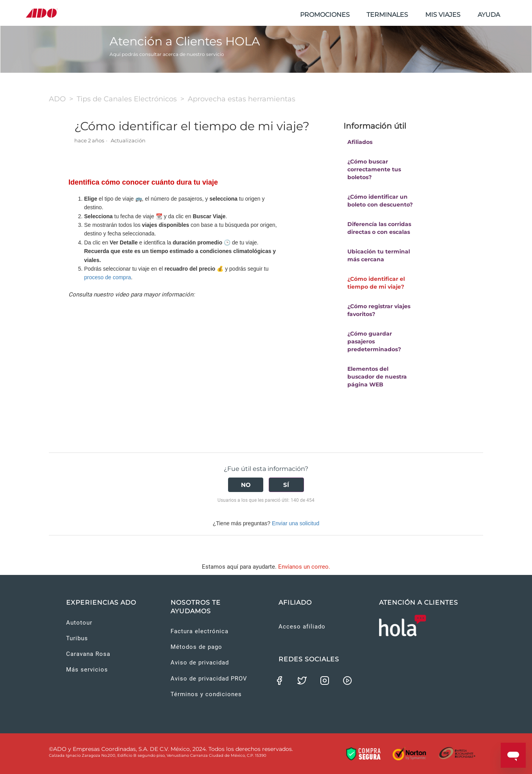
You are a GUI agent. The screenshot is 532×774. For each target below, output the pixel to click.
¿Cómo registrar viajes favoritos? (379, 310)
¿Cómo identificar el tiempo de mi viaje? (376, 283)
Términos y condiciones (206, 694)
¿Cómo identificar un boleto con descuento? (380, 201)
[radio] (246, 485)
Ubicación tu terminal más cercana (379, 255)
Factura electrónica (199, 631)
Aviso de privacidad (200, 663)
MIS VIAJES (443, 15)
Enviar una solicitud (296, 523)
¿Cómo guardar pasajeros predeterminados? (374, 341)
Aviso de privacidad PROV (209, 679)
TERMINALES (387, 15)
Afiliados (360, 142)
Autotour (79, 623)
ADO (57, 99)
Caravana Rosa (88, 654)
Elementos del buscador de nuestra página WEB (377, 377)
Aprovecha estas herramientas (242, 99)
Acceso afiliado (302, 627)
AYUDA (489, 15)
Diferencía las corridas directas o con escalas (379, 228)
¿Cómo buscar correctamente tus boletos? (374, 169)
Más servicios (87, 670)
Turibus (77, 638)
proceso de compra (108, 277)
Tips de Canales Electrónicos (127, 99)
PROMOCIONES (325, 15)
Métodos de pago (196, 647)
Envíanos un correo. (304, 567)
